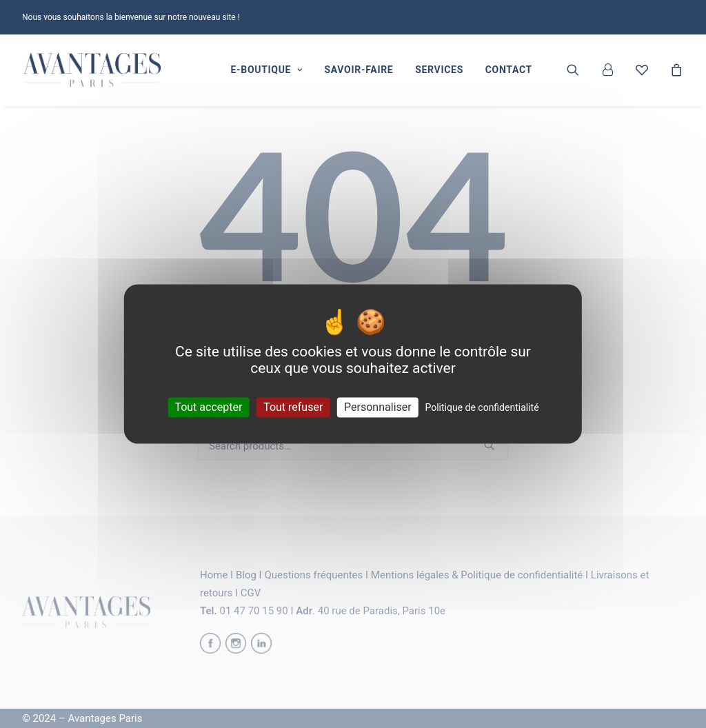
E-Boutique (266, 70)
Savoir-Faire (359, 70)
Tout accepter (208, 407)
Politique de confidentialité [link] (482, 407)
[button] (582, 70)
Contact (509, 70)
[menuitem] (266, 70)
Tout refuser (293, 407)
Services (439, 70)
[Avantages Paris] (92, 70)
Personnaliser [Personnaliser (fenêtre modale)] (378, 407)
